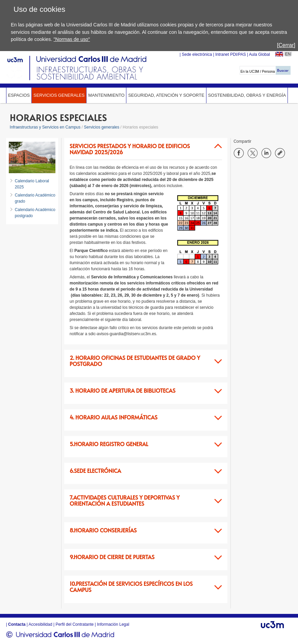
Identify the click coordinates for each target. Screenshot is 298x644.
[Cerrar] (286, 45)
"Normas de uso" (72, 39)
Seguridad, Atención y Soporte (166, 95)
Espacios (19, 95)
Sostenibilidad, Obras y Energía (247, 95)
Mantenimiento (106, 95)
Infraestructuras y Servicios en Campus (45, 127)
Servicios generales (59, 95)
